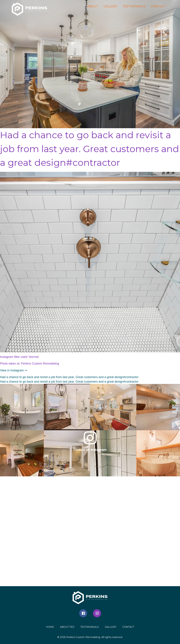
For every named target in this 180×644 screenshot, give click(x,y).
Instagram (97, 613)
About (93, 6)
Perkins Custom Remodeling (83, 637)
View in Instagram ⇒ (14, 370)
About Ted (67, 627)
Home (50, 627)
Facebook (83, 613)
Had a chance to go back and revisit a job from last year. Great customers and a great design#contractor (69, 377)
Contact (158, 6)
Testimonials (134, 6)
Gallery (110, 6)
